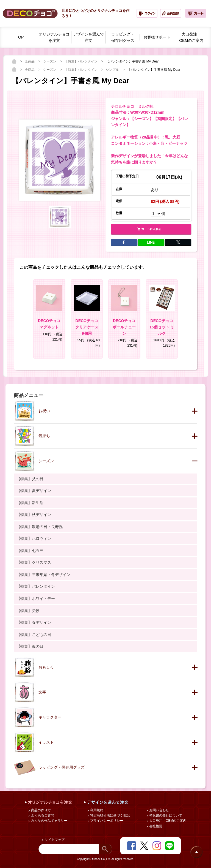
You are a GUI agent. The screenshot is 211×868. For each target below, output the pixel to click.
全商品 (30, 61)
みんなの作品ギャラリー (49, 821)
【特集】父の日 (30, 479)
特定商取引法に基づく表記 (109, 815)
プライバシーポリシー (106, 821)
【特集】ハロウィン (34, 538)
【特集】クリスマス (34, 562)
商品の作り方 (41, 810)
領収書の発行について (165, 815)
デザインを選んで (88, 38)
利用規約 (96, 810)
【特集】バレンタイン (81, 61)
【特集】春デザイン (34, 622)
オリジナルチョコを (54, 38)
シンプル (113, 70)
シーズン (50, 61)
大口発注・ (191, 38)
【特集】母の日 (30, 646)
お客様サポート (157, 37)
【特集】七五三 (30, 551)
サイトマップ (54, 840)
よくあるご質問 (42, 815)
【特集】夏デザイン (34, 491)
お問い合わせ (159, 810)
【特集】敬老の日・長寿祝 (40, 527)
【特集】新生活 (30, 503)
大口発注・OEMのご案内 (167, 821)
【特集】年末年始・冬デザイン (43, 575)
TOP (20, 37)
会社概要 (155, 826)
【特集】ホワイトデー (36, 598)
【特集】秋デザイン (34, 515)
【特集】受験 (28, 611)
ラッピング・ (123, 38)
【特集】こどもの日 (34, 635)
